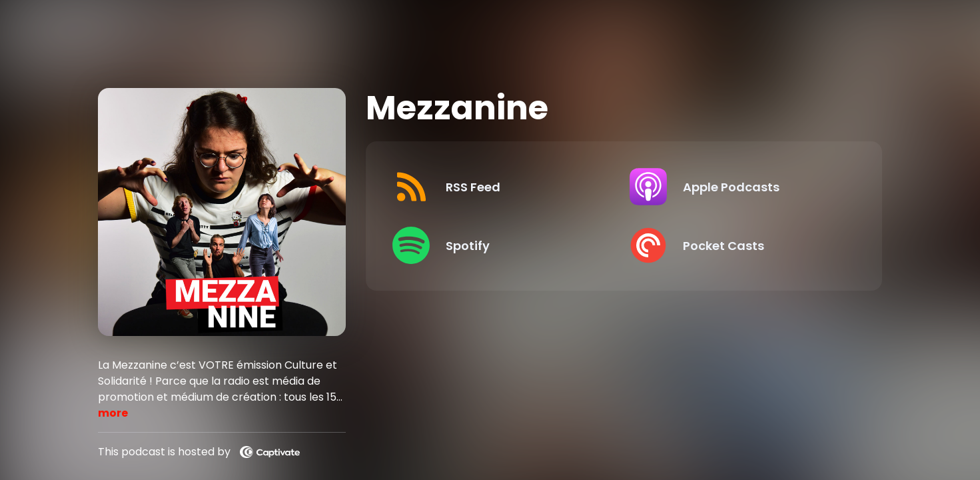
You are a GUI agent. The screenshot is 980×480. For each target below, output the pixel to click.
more (113, 413)
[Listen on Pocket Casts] (737, 245)
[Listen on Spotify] (500, 245)
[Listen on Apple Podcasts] (737, 187)
